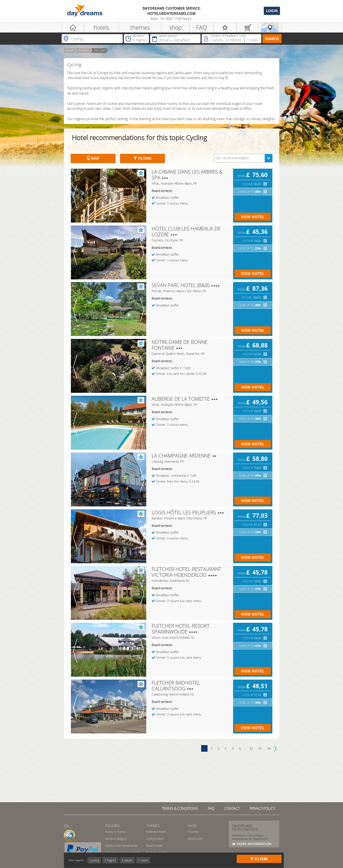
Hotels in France (115, 832)
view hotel (253, 217)
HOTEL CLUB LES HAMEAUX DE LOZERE (186, 231)
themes (140, 27)
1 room (143, 860)
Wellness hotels (156, 832)
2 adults (127, 860)
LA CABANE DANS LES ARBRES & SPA (187, 174)
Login (272, 11)
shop (175, 27)
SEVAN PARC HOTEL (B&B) (180, 285)
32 (251, 748)
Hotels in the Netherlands (121, 846)
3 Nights (110, 860)
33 (260, 748)
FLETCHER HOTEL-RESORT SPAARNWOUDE (181, 629)
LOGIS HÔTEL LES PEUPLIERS (184, 512)
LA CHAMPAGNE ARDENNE (181, 455)
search (272, 39)
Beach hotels (154, 846)
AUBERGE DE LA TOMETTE (181, 399)
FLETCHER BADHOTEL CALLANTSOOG (176, 685)
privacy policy (262, 808)
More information (254, 844)
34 (269, 748)
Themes (84, 50)
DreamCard (195, 839)
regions (113, 826)
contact (232, 808)
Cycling (99, 50)
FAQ (202, 27)
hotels (101, 27)
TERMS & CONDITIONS (180, 808)
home (70, 50)
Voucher (193, 832)
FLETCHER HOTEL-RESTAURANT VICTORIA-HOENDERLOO (186, 572)
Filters (142, 158)
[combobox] (243, 158)
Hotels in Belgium (116, 839)
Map (93, 158)
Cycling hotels (155, 839)
